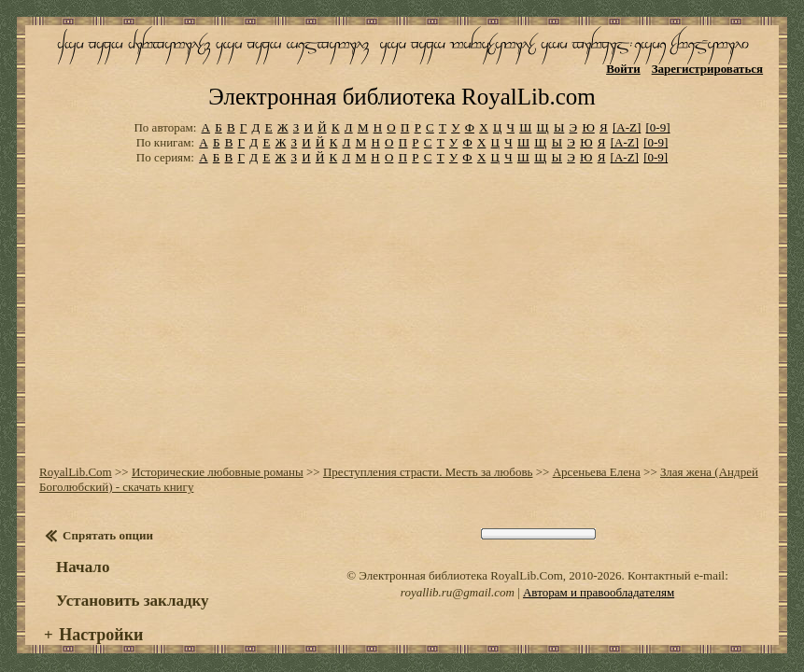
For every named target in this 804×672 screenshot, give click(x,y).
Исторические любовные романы (218, 457)
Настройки (101, 620)
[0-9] (658, 112)
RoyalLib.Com (76, 457)
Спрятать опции (108, 520)
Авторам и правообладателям (599, 577)
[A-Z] (627, 112)
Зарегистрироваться (707, 69)
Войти (623, 69)
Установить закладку (133, 586)
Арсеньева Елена (597, 457)
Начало (83, 552)
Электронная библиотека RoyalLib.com (402, 82)
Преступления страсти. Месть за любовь (428, 457)
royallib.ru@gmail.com (458, 577)
